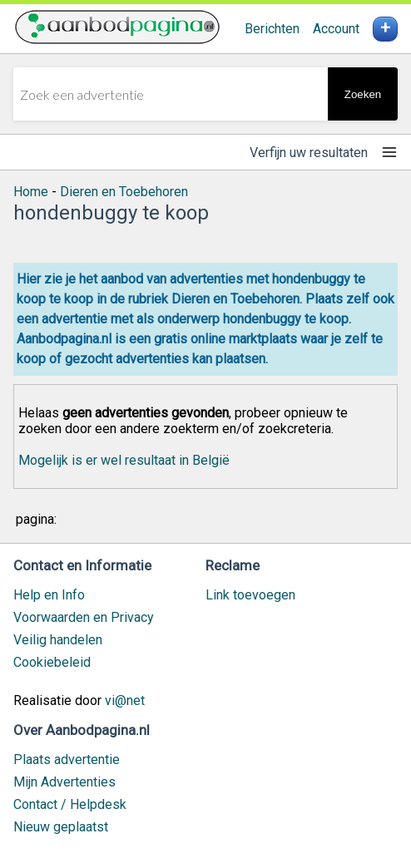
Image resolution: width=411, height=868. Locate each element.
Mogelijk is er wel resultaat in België (124, 460)
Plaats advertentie (67, 759)
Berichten (272, 29)
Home (31, 192)
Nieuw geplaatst (61, 827)
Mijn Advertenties (64, 782)
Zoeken (363, 94)
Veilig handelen (58, 640)
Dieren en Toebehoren (124, 192)
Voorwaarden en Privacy (84, 617)
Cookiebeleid (52, 662)
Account (336, 29)
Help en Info (49, 595)
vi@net (125, 700)
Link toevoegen (250, 595)
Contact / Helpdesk (70, 804)
